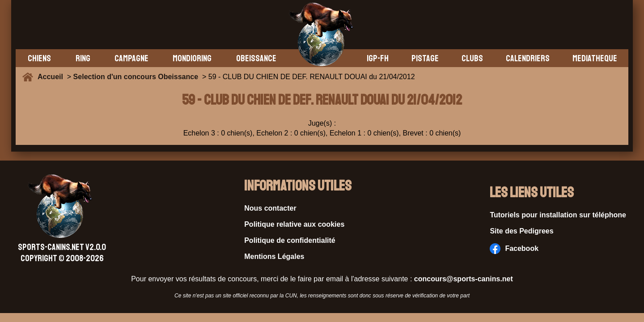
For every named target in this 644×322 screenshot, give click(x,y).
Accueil (52, 77)
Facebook (514, 249)
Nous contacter (270, 208)
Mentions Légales (274, 256)
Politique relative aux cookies (294, 224)
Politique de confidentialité (290, 240)
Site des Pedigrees (521, 231)
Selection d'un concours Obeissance (136, 77)
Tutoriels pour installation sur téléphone (558, 215)
